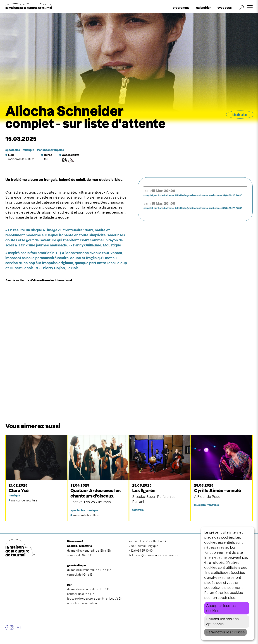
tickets (240, 115)
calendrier (204, 8)
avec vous (225, 8)
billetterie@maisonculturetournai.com (154, 555)
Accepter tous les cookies (221, 608)
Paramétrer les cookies (225, 632)
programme (181, 8)
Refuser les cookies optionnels (222, 622)
